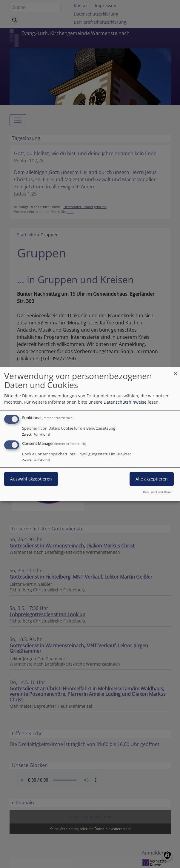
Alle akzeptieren (152, 479)
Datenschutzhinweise (125, 402)
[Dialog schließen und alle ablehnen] (176, 371)
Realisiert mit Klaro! (158, 492)
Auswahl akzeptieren (31, 479)
